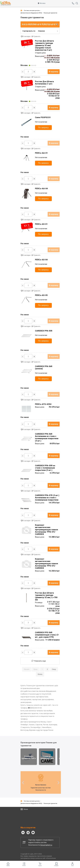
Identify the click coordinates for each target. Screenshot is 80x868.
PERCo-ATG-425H (43, 404)
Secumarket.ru (46, 845)
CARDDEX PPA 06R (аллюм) (44, 367)
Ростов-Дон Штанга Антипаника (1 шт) (44, 83)
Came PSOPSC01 (43, 117)
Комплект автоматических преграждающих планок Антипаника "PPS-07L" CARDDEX (46, 564)
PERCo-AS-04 (41, 260)
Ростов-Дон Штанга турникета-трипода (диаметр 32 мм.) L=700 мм (46, 596)
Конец (40, 674)
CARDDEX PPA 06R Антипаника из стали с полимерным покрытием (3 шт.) (47, 437)
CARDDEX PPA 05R (44, 331)
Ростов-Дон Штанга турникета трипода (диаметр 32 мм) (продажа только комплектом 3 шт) (44, 45)
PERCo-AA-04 (41, 189)
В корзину (54, 72)
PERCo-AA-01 (41, 153)
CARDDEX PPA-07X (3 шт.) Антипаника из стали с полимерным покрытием (47, 498)
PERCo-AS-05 (41, 295)
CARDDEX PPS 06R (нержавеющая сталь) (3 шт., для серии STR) (47, 635)
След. (54, 669)
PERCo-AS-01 (41, 224)
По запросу (43, 127)
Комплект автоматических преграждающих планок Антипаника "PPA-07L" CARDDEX (46, 530)
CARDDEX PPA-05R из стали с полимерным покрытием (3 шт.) (45, 468)
